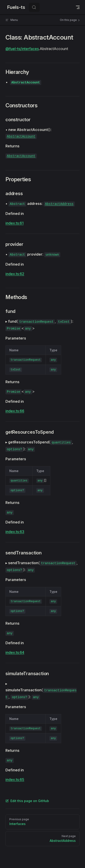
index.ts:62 (15, 274)
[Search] (34, 7)
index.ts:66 (15, 411)
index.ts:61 (15, 223)
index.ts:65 (15, 780)
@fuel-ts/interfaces (22, 49)
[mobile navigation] (78, 7)
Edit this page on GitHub (27, 801)
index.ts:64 (15, 652)
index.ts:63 (15, 532)
